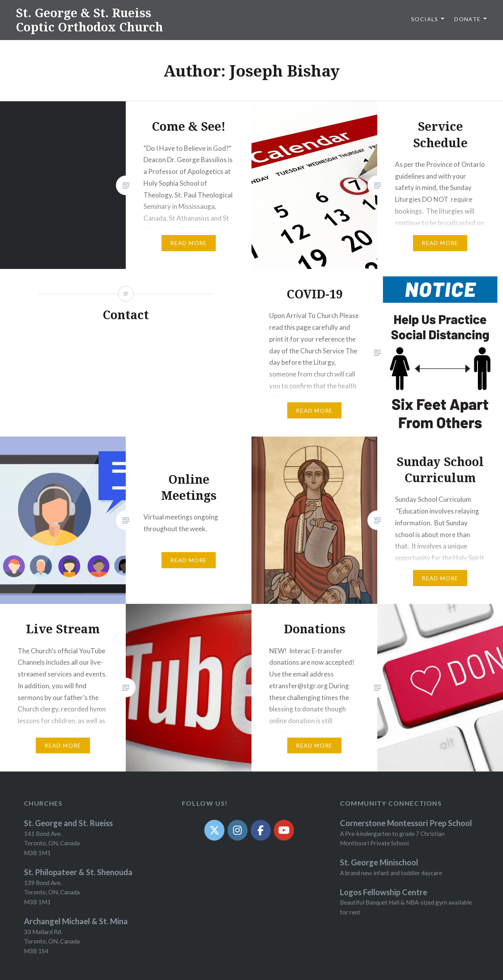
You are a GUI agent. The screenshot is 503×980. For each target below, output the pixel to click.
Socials (425, 19)
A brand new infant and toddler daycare (391, 873)
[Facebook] (261, 830)
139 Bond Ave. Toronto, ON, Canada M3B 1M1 (52, 892)
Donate (467, 19)
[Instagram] (238, 830)
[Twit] (214, 830)
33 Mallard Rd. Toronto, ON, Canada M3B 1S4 (52, 942)
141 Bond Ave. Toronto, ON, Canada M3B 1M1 (52, 843)
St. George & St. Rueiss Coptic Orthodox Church (89, 20)
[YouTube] (284, 830)
